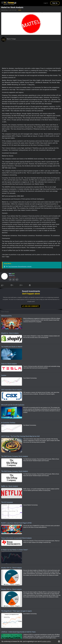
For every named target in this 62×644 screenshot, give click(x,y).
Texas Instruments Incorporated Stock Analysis (16, 538)
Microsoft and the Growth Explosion (13, 405)
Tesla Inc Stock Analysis (9, 364)
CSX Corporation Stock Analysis (11, 390)
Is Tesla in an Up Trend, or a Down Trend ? (15, 550)
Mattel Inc (12, 276)
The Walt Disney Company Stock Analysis (15, 456)
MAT (10, 274)
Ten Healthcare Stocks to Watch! (12, 347)
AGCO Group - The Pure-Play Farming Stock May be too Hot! (20, 436)
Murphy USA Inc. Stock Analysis (11, 568)
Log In (46, 3)
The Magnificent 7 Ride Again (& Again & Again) (17, 611)
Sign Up (55, 3)
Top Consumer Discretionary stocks (20, 267)
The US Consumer (7, 502)
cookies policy (46, 641)
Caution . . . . (5, 375)
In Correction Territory (8, 423)
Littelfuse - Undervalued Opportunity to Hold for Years (18, 632)
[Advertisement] (31, 54)
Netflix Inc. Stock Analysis (10, 486)
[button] (59, 641)
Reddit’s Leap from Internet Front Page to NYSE (16, 523)
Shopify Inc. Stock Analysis (10, 333)
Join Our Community (31, 306)
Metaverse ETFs (6, 316)
